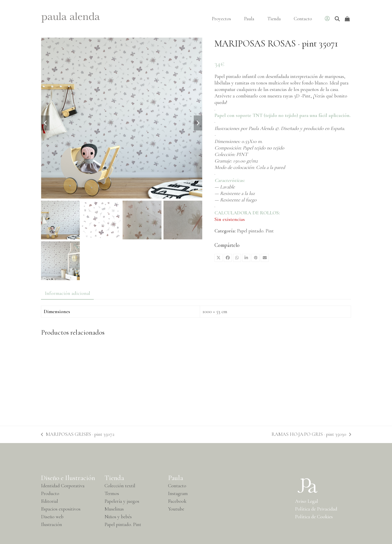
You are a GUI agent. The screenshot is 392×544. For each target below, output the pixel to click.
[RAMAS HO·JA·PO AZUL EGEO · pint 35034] (314, 379)
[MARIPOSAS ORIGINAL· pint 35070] (157, 379)
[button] (218, 258)
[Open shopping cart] (348, 19)
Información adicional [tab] (67, 293)
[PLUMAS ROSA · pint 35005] (235, 379)
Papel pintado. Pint (255, 231)
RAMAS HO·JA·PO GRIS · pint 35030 (311, 434)
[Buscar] (337, 19)
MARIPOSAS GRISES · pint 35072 (78, 434)
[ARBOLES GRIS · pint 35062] (78, 379)
